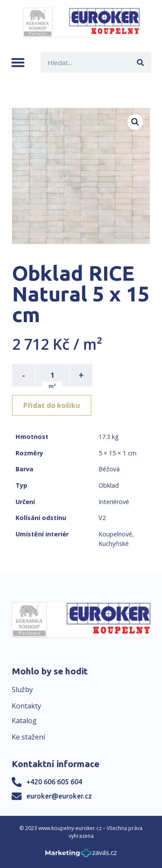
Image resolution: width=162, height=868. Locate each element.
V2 (102, 518)
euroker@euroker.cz (59, 796)
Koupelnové (115, 534)
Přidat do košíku (52, 405)
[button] (18, 62)
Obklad (109, 485)
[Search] (141, 62)
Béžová (109, 469)
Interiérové (114, 502)
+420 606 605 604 (54, 782)
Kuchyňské (114, 544)
